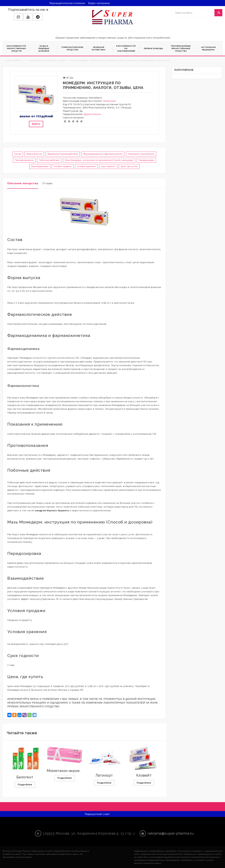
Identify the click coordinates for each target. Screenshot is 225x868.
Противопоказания (24, 160)
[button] (18, 17)
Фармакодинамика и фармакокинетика (103, 154)
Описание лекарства (23, 183)
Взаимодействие (40, 166)
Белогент (25, 777)
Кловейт (144, 775)
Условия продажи (63, 166)
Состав (18, 154)
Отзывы (47, 183)
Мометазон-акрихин (66, 771)
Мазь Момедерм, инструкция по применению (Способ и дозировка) (99, 160)
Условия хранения (86, 166)
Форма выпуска (34, 154)
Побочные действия (49, 160)
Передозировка (146, 160)
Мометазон (110, 101)
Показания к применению (141, 154)
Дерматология (92, 114)
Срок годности (108, 166)
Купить (36, 124)
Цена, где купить (129, 166)
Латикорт (104, 775)
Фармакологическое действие (63, 154)
